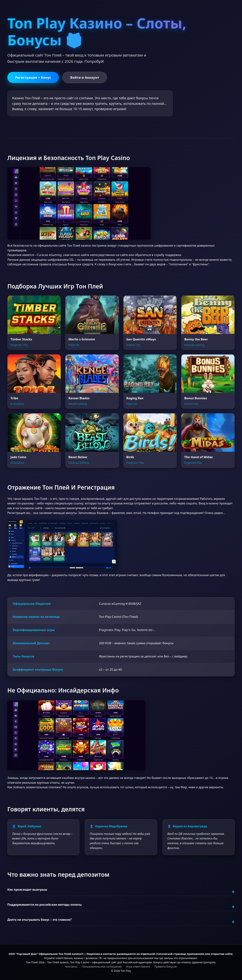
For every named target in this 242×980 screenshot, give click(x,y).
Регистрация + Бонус (33, 77)
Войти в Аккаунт (85, 77)
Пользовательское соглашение (102, 966)
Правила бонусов (166, 966)
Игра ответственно (138, 966)
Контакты (71, 966)
